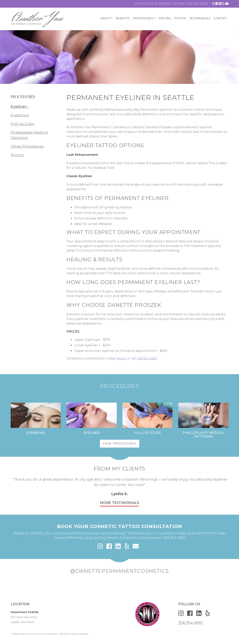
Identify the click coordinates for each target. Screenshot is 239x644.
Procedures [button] (143, 18)
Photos (180, 18)
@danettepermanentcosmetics (119, 571)
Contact (220, 18)
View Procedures (120, 444)
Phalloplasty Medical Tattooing (203, 435)
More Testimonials (119, 503)
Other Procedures (27, 146)
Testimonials (200, 18)
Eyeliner (92, 433)
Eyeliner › (19, 106)
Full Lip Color (23, 124)
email (121, 358)
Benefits (123, 18)
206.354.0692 (197, 4)
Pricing (165, 18)
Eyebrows (20, 115)
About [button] (105, 18)
